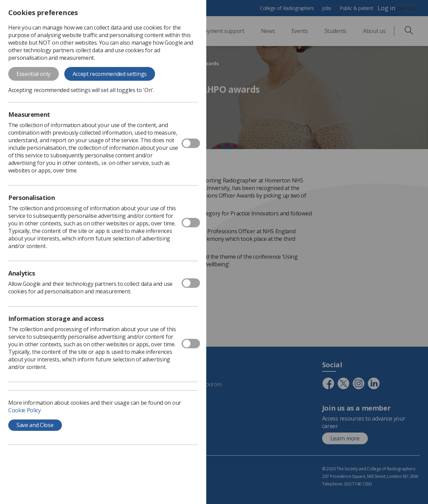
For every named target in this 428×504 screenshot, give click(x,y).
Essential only (34, 74)
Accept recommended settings (110, 74)
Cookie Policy (25, 410)
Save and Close (35, 425)
